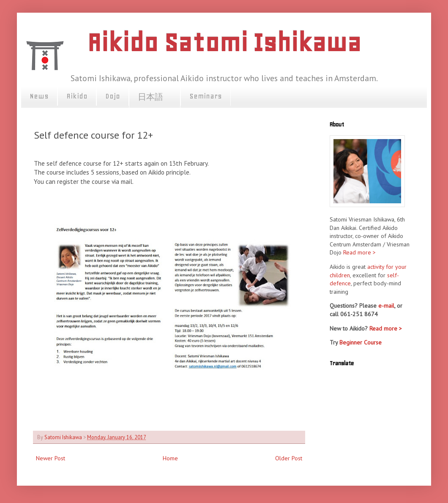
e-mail (386, 306)
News (39, 96)
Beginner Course (361, 342)
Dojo (113, 96)
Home (170, 458)
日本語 (155, 97)
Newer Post (51, 458)
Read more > (359, 252)
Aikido (77, 96)
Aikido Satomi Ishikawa (224, 42)
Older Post (289, 458)
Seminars (206, 96)
